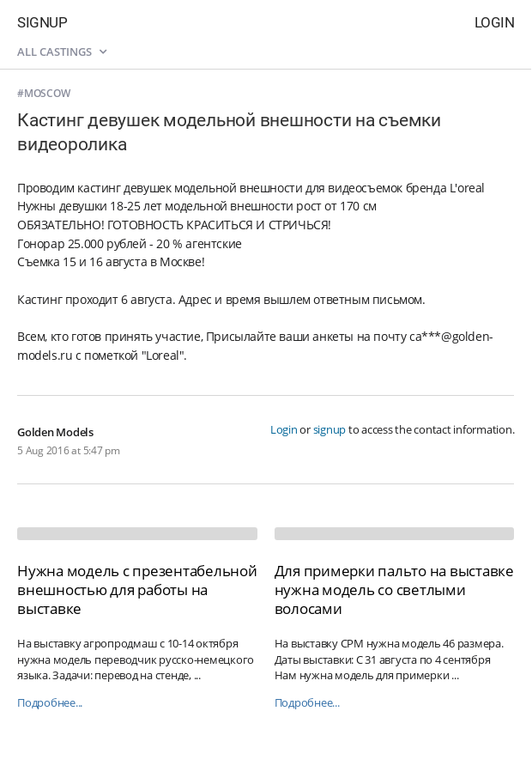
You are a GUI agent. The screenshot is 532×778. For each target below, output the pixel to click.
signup (330, 429)
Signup (42, 22)
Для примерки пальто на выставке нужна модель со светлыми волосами (394, 590)
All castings (62, 52)
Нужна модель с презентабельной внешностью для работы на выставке (137, 590)
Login (495, 22)
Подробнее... (50, 703)
